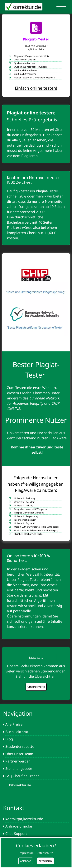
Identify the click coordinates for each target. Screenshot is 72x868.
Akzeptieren (45, 861)
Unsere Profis (36, 687)
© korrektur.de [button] (20, 785)
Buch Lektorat (17, 732)
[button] (36, 658)
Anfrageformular (19, 826)
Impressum (26, 853)
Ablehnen (26, 861)
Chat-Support (16, 834)
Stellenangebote (19, 768)
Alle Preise (14, 724)
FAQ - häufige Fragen (22, 776)
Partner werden (18, 761)
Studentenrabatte (20, 746)
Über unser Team (19, 754)
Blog (9, 739)
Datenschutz (45, 853)
